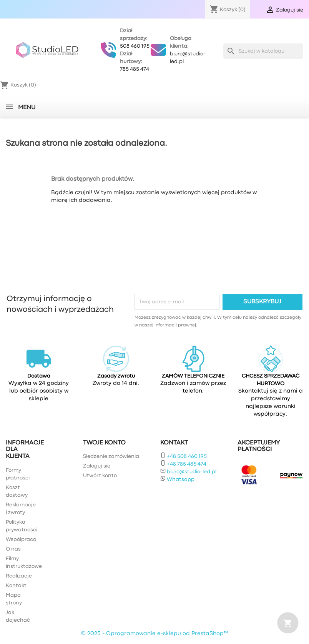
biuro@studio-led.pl (192, 472)
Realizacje (19, 576)
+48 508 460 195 (187, 456)
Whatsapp (181, 479)
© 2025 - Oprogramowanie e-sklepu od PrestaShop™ (155, 634)
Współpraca (21, 539)
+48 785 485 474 (187, 464)
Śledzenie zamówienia (111, 456)
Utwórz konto (100, 476)
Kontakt (16, 586)
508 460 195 (135, 46)
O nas (13, 549)
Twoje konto (104, 443)
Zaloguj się (97, 466)
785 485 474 (135, 69)
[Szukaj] (263, 51)
